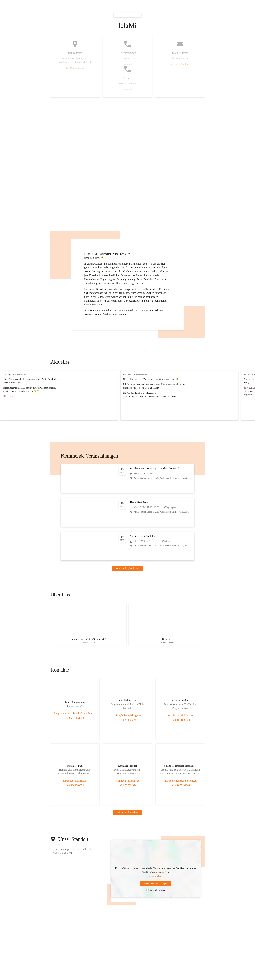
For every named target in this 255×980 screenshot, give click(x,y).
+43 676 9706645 (128, 722)
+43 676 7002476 (128, 787)
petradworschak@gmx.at (180, 717)
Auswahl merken (156, 892)
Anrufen (127, 64)
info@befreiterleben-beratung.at (180, 783)
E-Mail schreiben (180, 64)
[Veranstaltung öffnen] (127, 479)
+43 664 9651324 (75, 720)
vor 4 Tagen (7, 375)
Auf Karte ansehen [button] (75, 68)
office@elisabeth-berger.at (127, 717)
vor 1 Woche (122, 375)
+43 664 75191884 (180, 787)
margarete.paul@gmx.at (75, 783)
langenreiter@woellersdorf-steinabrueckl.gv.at (75, 715)
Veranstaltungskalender (127, 568)
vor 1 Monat (237, 375)
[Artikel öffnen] (88, 625)
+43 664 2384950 (75, 787)
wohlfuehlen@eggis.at (128, 783)
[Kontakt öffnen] (75, 705)
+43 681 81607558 (180, 722)
